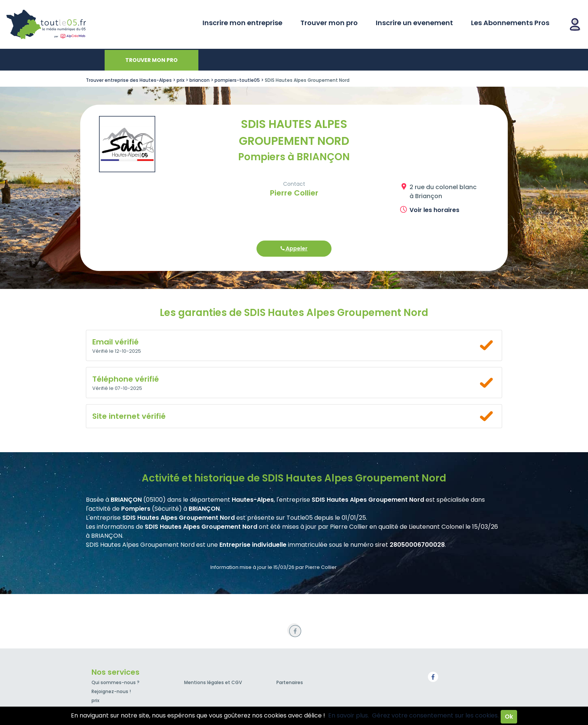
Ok (509, 717)
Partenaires (290, 682)
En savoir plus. (349, 715)
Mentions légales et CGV (213, 682)
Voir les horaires (434, 210)
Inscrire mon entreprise (242, 23)
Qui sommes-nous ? (115, 682)
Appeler (294, 248)
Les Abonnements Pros (510, 23)
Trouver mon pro (329, 23)
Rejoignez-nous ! (111, 691)
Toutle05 (75, 24)
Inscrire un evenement (414, 23)
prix (95, 700)
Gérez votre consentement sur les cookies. (435, 715)
